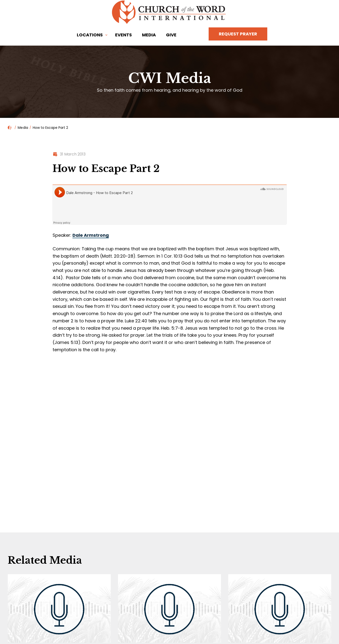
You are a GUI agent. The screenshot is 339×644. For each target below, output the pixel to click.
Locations (90, 35)
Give (171, 35)
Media (149, 35)
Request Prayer (238, 34)
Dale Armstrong (91, 235)
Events (123, 35)
